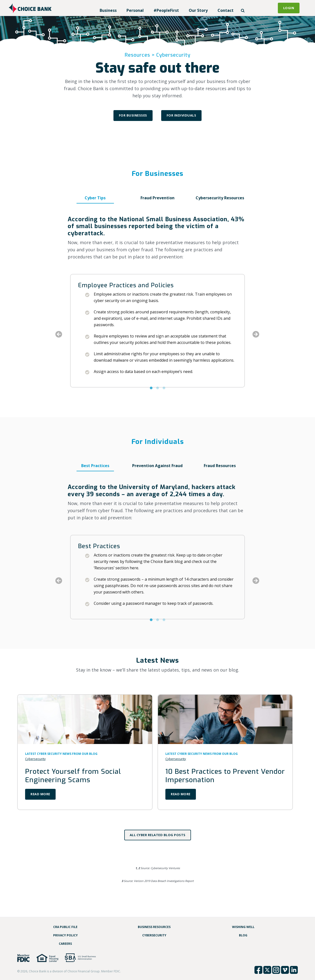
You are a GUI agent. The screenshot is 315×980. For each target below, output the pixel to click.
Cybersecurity (35, 759)
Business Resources (154, 927)
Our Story (198, 10)
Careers (65, 944)
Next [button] (256, 334)
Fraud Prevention (157, 198)
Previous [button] (59, 334)
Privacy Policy (65, 935)
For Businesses (133, 115)
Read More (40, 794)
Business (108, 10)
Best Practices (95, 466)
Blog (243, 935)
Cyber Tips (95, 198)
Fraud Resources (220, 466)
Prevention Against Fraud (157, 466)
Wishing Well (243, 927)
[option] (157, 331)
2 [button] (157, 393)
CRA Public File (65, 927)
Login (289, 8)
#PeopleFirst (166, 10)
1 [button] (151, 393)
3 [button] (164, 393)
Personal (135, 10)
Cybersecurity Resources (220, 198)
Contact (226, 10)
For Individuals (181, 115)
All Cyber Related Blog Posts (158, 835)
